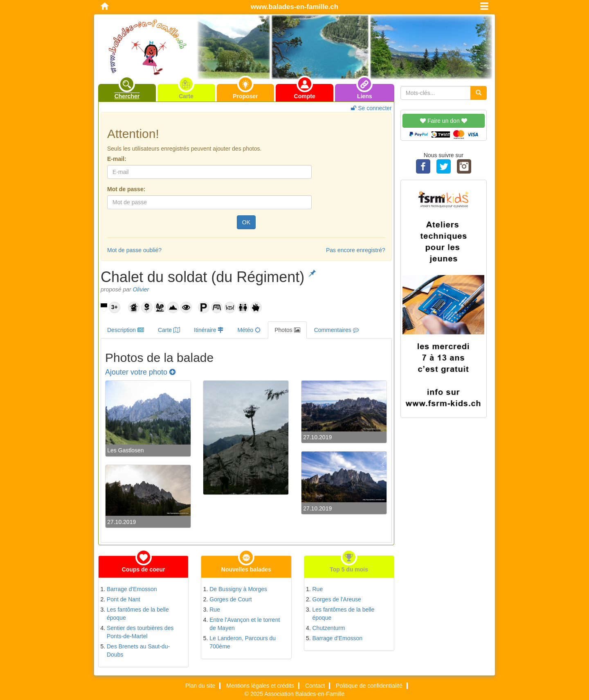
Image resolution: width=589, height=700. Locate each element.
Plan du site (200, 686)
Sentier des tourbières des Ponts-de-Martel (140, 632)
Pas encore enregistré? (356, 250)
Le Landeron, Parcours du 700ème (243, 642)
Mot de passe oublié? (134, 250)
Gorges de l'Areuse (337, 599)
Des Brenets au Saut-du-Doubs (138, 650)
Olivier (141, 289)
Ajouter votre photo (140, 372)
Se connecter (371, 108)
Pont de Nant (124, 599)
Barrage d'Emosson (132, 589)
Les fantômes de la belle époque (138, 614)
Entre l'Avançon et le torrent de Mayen (245, 624)
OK (246, 222)
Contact (315, 686)
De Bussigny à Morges (238, 589)
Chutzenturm (329, 628)
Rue (215, 610)
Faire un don (443, 121)
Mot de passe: (126, 189)
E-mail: (117, 159)
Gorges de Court (231, 599)
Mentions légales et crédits (260, 686)
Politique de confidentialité (369, 686)
